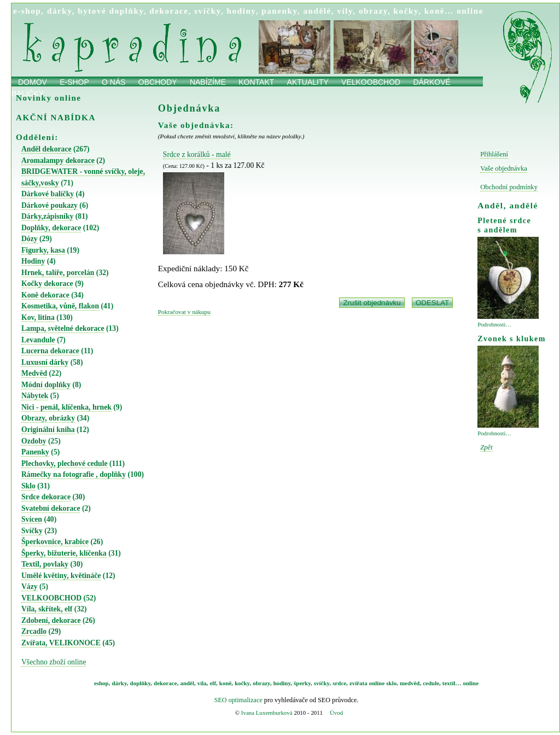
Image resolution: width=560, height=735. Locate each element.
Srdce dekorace (46, 497)
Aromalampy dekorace (58, 161)
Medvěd (34, 373)
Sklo (28, 486)
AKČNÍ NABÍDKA (56, 117)
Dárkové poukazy (49, 205)
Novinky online (49, 98)
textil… (452, 683)
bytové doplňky (110, 11)
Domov (33, 82)
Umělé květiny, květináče (61, 576)
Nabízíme (208, 82)
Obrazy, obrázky (48, 418)
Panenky (35, 452)
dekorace (169, 11)
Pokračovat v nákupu (184, 312)
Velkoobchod (371, 82)
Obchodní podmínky (509, 187)
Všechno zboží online (54, 662)
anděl (187, 683)
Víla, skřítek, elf (47, 609)
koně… (439, 11)
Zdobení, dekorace (51, 620)
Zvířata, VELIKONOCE (61, 643)
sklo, (392, 683)
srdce (339, 683)
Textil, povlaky (45, 564)
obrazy (373, 11)
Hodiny (33, 261)
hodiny (241, 11)
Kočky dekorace (47, 284)
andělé (317, 11)
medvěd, (410, 683)
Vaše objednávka (504, 168)
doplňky (141, 683)
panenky (279, 11)
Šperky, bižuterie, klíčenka (64, 553)
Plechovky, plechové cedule (65, 463)
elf (213, 683)
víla (202, 683)
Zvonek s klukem (512, 339)
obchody (158, 82)
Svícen (32, 519)
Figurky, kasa (43, 250)
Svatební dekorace (51, 508)
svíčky (208, 11)
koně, (226, 683)
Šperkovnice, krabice (55, 542)
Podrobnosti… (494, 325)
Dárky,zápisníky (47, 216)
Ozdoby (34, 441)
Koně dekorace (45, 295)
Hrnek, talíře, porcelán (58, 273)
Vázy (30, 587)
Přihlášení (494, 154)
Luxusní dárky (45, 362)
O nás (114, 82)
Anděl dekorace (46, 149)
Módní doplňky (46, 385)
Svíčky (32, 531)
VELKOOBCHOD (51, 598)
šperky (302, 683)
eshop (101, 683)
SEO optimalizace (238, 700)
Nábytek (35, 396)
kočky (406, 11)
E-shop (74, 82)
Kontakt (256, 82)
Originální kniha (48, 430)
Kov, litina (38, 317)
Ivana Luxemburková (267, 713)
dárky (60, 11)
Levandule (38, 340)
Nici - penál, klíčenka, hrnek (66, 407)
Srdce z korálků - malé (197, 154)
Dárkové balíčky (48, 194)
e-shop (27, 11)
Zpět (486, 447)
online (470, 11)
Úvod (336, 713)
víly (345, 11)
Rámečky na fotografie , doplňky (74, 474)
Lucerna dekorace (50, 351)
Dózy (30, 239)
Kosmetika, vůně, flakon (60, 306)
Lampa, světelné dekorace (63, 328)
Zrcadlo (34, 631)
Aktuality (308, 82)
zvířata (358, 683)
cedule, (432, 683)
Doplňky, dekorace (51, 228)
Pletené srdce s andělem (504, 225)
